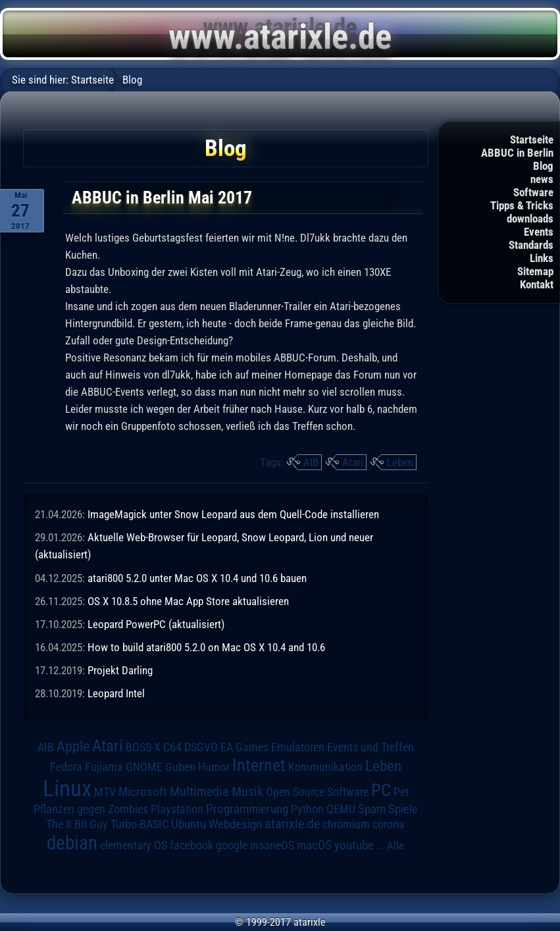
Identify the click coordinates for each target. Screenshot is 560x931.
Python (307, 809)
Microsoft (143, 792)
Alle (395, 845)
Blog (543, 166)
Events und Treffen (370, 747)
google (232, 845)
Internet (259, 765)
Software (533, 192)
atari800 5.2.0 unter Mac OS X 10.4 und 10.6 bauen (197, 578)
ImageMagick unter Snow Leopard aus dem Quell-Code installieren (233, 514)
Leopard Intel (116, 693)
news (542, 179)
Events (539, 232)
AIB (311, 462)
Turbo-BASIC (140, 824)
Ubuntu (189, 824)
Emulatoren (298, 747)
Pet (401, 792)
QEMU (341, 809)
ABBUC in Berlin (517, 153)
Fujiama (104, 767)
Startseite (532, 140)
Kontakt (537, 284)
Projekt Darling (120, 670)
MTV (105, 792)
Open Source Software (317, 792)
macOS (314, 845)
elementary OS (134, 845)
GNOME (144, 767)
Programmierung (247, 809)
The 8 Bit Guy (77, 824)
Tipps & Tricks (522, 205)
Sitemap (535, 271)
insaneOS (272, 845)
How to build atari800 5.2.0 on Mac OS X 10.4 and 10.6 (206, 647)
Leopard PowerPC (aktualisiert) (156, 624)
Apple (73, 746)
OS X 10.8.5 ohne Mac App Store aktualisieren (188, 601)
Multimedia (199, 791)
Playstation (177, 809)
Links (542, 258)
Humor (214, 767)
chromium (346, 824)
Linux (67, 788)
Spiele (403, 809)
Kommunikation (325, 767)
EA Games (244, 747)
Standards (531, 245)
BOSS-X (143, 747)
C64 (172, 747)
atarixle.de (292, 824)
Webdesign (235, 824)
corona (389, 824)
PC (381, 790)
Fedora (66, 767)
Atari (353, 462)
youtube (354, 845)
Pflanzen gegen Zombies (91, 809)
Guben (180, 767)
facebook (191, 845)
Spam (372, 809)
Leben (400, 462)
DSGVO (201, 747)
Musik (247, 792)
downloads (530, 219)
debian (72, 843)
